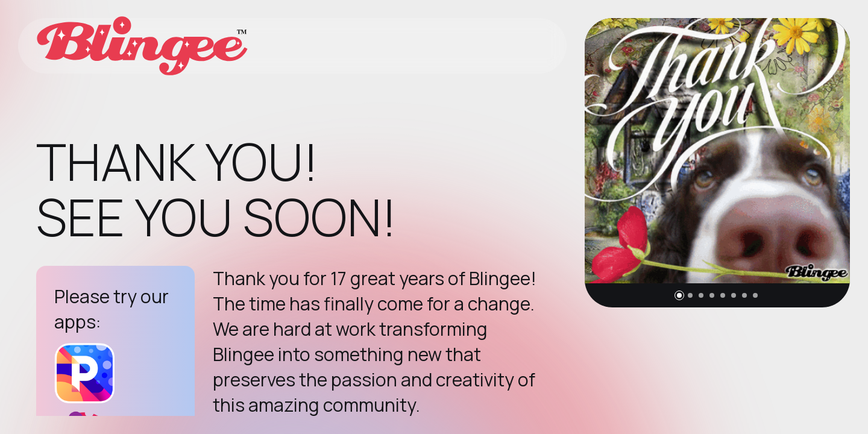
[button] (679, 295)
